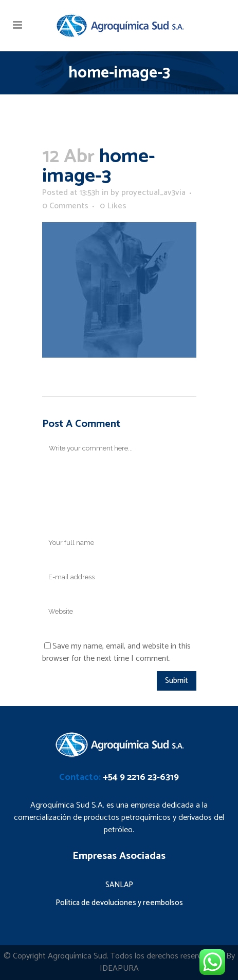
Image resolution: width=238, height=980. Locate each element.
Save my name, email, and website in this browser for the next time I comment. (116, 652)
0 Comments (65, 206)
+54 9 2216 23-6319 (141, 777)
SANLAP (119, 885)
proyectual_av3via (153, 193)
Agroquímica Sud (77, 956)
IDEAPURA (119, 968)
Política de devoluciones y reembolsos (119, 903)
